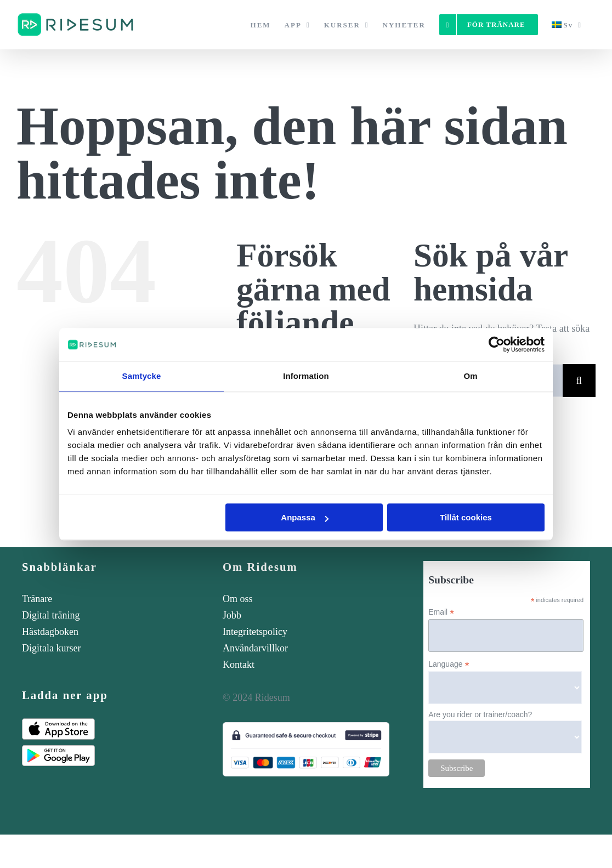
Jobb (232, 615)
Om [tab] (470, 376)
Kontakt (239, 665)
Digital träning (51, 615)
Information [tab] (306, 376)
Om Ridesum (260, 567)
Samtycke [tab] (142, 376)
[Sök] (579, 381)
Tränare (37, 599)
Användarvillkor (255, 648)
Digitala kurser (51, 648)
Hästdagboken (50, 632)
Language (449, 664)
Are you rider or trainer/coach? (480, 714)
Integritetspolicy (255, 632)
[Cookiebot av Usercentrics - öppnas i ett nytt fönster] (497, 344)
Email (441, 612)
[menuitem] (567, 25)
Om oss (238, 599)
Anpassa (305, 517)
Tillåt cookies (466, 517)
